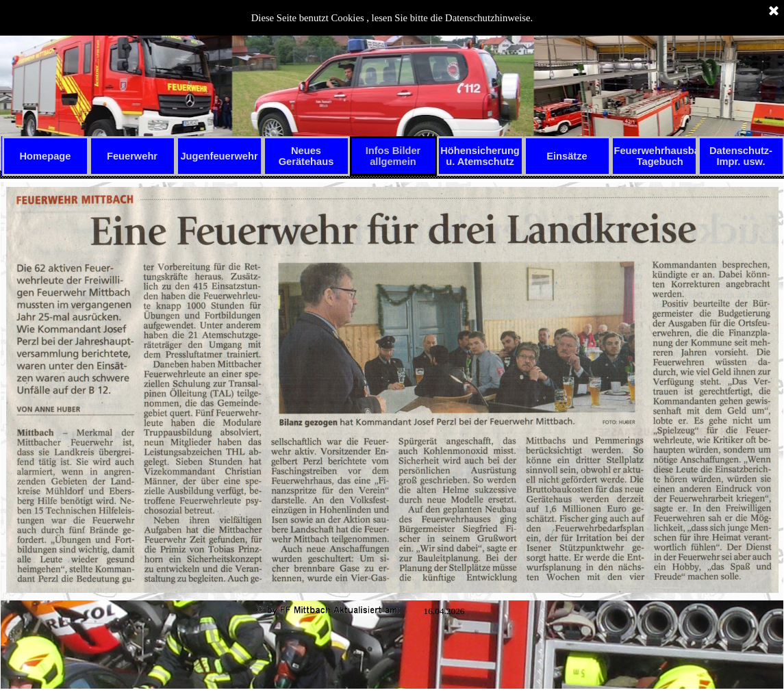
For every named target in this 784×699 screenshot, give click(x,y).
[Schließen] (774, 12)
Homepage (46, 156)
